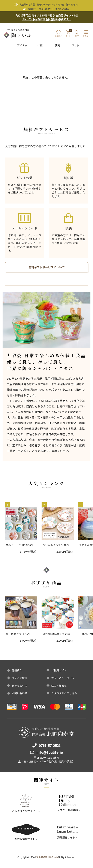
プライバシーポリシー (64, 678)
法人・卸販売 (59, 686)
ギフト (75, 45)
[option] (47, 320)
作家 (40, 45)
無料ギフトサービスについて (47, 267)
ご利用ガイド (59, 670)
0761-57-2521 (46, 9)
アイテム (22, 45)
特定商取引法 (19, 686)
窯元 (58, 45)
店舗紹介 (17, 670)
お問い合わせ (19, 693)
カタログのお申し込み (64, 693)
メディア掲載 (19, 678)
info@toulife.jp (50, 752)
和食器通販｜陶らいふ (47, 857)
